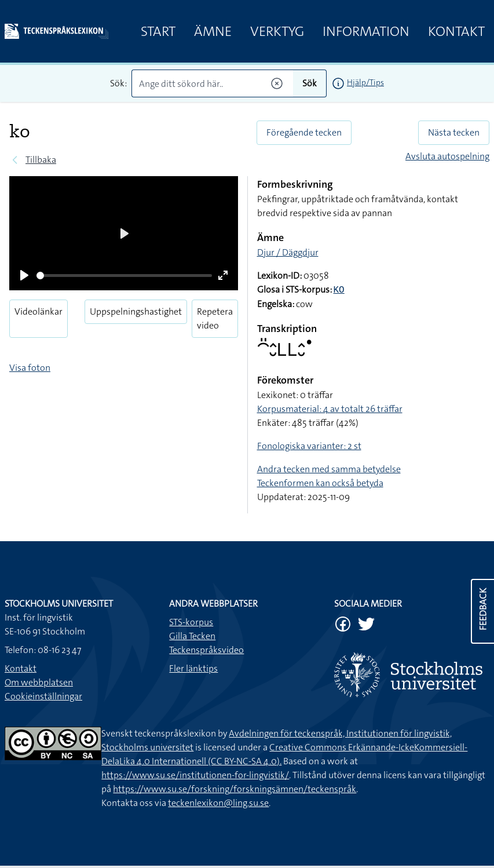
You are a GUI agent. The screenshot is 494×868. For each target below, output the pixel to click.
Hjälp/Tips (365, 82)
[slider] (124, 276)
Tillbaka (41, 160)
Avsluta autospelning (447, 156)
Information (366, 31)
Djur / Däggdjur (288, 252)
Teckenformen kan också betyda (320, 483)
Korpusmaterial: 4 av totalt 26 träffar (330, 409)
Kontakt (456, 31)
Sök (310, 83)
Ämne (213, 31)
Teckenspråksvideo (206, 650)
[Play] (24, 275)
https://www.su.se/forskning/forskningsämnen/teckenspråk (235, 789)
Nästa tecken (454, 132)
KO (339, 290)
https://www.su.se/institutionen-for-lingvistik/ (195, 775)
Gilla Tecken (192, 636)
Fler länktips (193, 668)
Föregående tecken (304, 132)
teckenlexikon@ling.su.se (218, 803)
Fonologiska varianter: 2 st (309, 446)
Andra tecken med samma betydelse (329, 469)
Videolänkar (39, 311)
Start (158, 31)
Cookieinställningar (43, 696)
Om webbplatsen (39, 682)
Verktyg (277, 31)
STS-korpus (191, 622)
